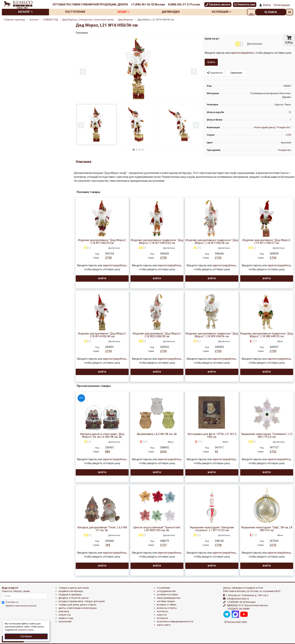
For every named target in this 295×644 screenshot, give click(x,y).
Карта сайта (164, 625)
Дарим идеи (177, 12)
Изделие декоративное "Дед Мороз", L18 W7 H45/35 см (102, 242)
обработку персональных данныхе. (21, 606)
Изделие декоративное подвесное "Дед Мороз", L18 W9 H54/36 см (212, 335)
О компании (163, 588)
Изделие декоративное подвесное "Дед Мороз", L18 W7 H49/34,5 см (157, 242)
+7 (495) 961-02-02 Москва (148, 4)
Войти (267, 5)
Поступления (78, 12)
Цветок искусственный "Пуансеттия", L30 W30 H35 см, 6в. (157, 529)
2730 (288, 135)
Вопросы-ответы (167, 608)
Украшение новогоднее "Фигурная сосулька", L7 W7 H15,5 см (212, 529)
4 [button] (143, 149)
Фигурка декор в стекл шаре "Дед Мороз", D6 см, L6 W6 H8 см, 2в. (102, 436)
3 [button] (140, 149)
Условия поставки (167, 594)
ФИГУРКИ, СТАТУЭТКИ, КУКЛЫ (74, 598)
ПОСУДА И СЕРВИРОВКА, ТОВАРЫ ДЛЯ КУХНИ (82, 601)
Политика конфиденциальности (175, 621)
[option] (138, 69)
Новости (162, 615)
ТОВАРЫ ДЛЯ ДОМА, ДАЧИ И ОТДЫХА (77, 605)
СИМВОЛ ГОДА (66, 618)
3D (290, 12)
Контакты (162, 611)
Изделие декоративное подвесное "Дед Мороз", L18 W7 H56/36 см (212, 242)
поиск (271, 12)
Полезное (162, 618)
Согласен (26, 636)
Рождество (285, 150)
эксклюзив (65, 621)
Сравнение (236, 73)
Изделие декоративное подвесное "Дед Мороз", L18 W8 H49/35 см (267, 335)
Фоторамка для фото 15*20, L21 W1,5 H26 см (212, 436)
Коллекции (229, 12)
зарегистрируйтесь (242, 53)
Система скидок (166, 601)
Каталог (26, 12)
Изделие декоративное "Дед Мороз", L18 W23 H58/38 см (157, 335)
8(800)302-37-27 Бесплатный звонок (248, 605)
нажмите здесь (26, 630)
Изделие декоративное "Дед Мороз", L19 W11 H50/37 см (267, 242)
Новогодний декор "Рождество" (272, 127)
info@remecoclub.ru (238, 599)
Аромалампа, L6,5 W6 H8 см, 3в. (157, 434)
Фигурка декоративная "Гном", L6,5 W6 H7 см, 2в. (102, 529)
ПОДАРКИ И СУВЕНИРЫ (70, 594)
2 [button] (137, 149)
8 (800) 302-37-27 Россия (184, 4)
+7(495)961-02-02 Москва (241, 602)
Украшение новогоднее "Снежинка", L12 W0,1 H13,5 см (267, 436)
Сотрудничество (166, 591)
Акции (128, 12)
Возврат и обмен (167, 605)
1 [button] (134, 149)
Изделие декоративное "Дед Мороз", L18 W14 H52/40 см (102, 335)
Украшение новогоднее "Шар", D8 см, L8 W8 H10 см (267, 529)
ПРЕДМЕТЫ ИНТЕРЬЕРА (71, 591)
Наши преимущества (169, 598)
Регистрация (282, 5)
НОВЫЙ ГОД (64, 615)
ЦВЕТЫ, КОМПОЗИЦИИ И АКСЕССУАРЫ (78, 608)
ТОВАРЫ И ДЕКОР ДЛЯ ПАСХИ (74, 588)
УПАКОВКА (64, 611)
